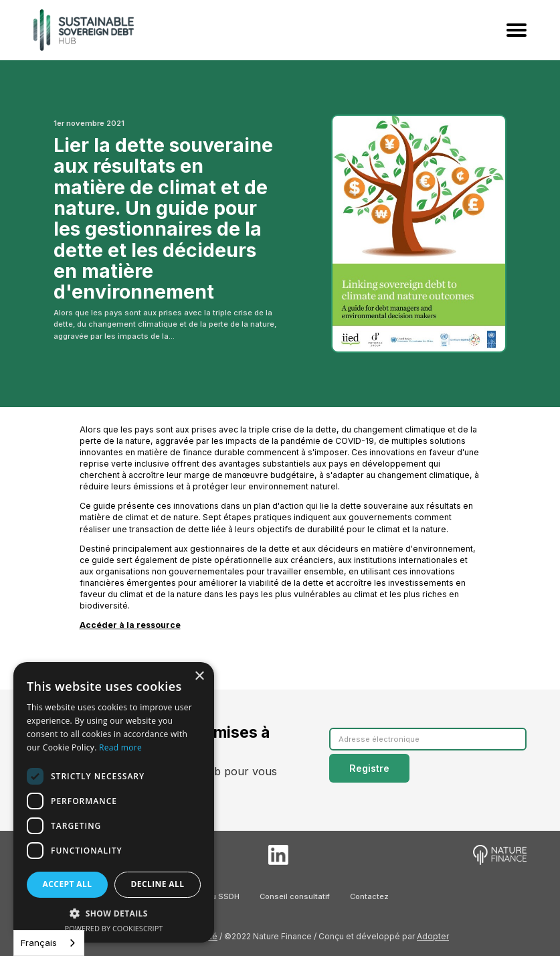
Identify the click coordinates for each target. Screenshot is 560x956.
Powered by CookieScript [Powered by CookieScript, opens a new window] (114, 928)
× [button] (199, 676)
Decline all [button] (158, 884)
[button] (114, 913)
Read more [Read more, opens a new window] (120, 747)
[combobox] (49, 943)
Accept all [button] (68, 884)
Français (39, 943)
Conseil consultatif (295, 896)
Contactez (369, 896)
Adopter (433, 936)
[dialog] (114, 802)
